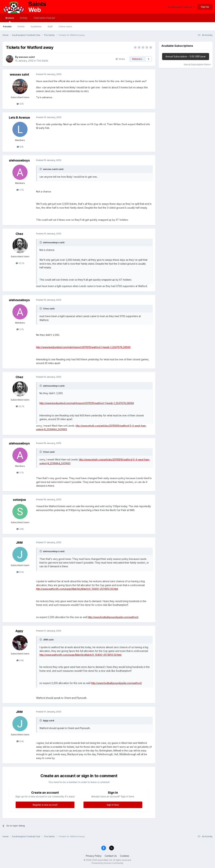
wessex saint (27, 57)
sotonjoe (19, 500)
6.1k (20, 147)
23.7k (20, 263)
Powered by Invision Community (107, 863)
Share (120, 59)
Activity (24, 18)
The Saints (42, 61)
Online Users (65, 26)
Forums (7, 26)
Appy (19, 631)
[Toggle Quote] (41, 169)
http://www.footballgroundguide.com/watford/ (113, 617)
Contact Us (111, 856)
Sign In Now (113, 805)
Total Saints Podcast (44, 18)
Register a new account (45, 805)
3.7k (20, 190)
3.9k (20, 529)
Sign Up (205, 7)
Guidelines (36, 26)
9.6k (20, 660)
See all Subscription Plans (197, 65)
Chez (19, 234)
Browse (10, 19)
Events (21, 26)
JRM (19, 543)
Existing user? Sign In (181, 7)
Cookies (125, 856)
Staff (50, 26)
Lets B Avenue (19, 117)
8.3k (20, 572)
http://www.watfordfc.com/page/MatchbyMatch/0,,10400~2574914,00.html (77, 589)
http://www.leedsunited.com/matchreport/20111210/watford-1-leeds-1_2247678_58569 (83, 347)
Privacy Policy (94, 856)
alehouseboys (19, 160)
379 (20, 104)
